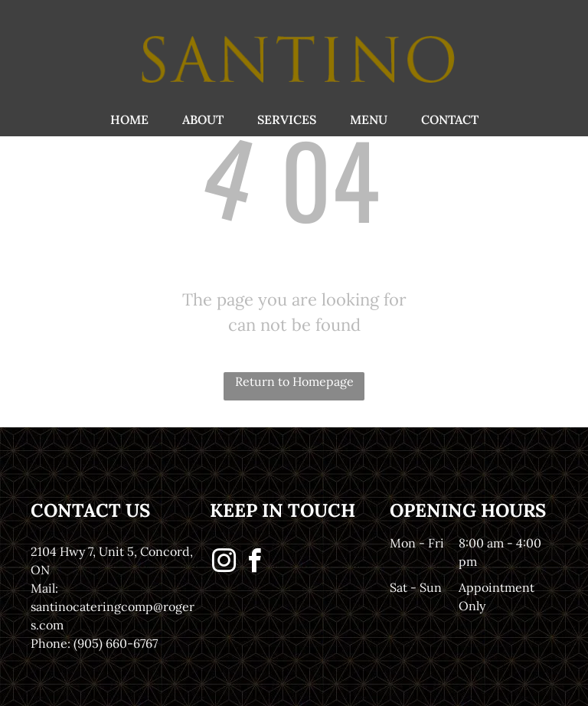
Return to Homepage (294, 381)
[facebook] (254, 563)
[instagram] (224, 563)
